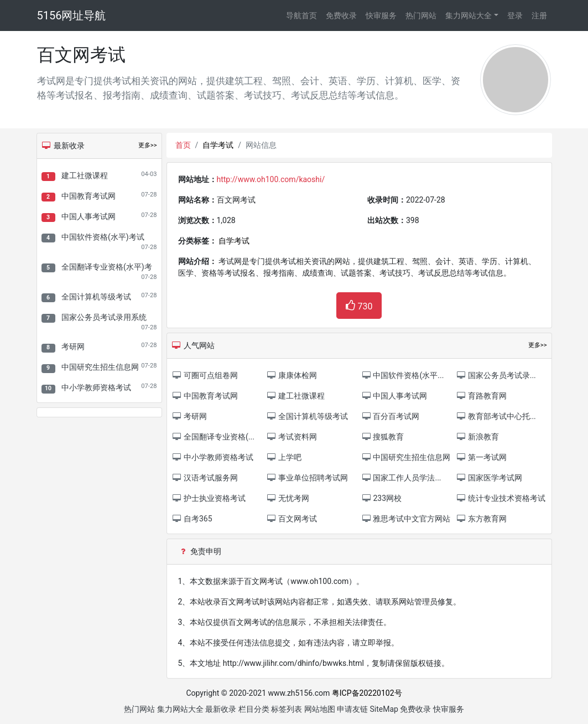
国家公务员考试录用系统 (104, 317)
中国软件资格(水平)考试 (103, 237)
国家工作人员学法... (401, 478)
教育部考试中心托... (496, 416)
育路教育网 (481, 396)
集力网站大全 (469, 15)
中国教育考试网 (89, 196)
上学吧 (284, 457)
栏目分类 (254, 709)
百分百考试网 (390, 416)
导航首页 (301, 15)
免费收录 (341, 15)
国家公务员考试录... (496, 375)
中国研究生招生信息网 (100, 367)
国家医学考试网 (489, 478)
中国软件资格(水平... (402, 375)
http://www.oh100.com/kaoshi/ (271, 179)
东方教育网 (481, 519)
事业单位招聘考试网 (307, 478)
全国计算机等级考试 (96, 297)
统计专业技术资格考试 (500, 498)
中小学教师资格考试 (96, 387)
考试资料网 (292, 437)
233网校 (381, 498)
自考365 (192, 519)
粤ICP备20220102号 (367, 693)
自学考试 (218, 145)
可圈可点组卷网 (205, 375)
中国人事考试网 (89, 216)
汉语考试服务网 (205, 478)
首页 (183, 145)
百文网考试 (292, 519)
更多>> (148, 145)
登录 (515, 15)
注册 (539, 15)
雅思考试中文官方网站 (406, 519)
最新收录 (221, 709)
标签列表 (287, 709)
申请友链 (352, 709)
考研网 (73, 347)
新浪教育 (477, 437)
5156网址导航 (72, 15)
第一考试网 (481, 457)
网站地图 (320, 709)
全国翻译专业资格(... (213, 437)
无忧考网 (288, 498)
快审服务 (381, 15)
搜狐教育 (383, 437)
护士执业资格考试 (209, 498)
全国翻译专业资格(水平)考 (107, 267)
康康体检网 (292, 375)
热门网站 (421, 15)
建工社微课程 (85, 175)
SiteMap (384, 709)
